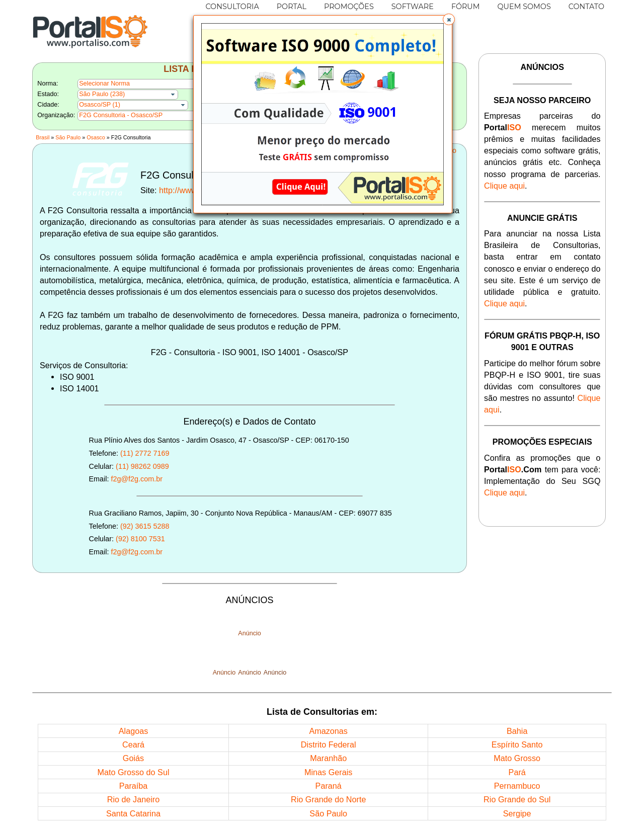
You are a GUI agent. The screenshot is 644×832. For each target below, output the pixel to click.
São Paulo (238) (102, 94)
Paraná (329, 786)
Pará (517, 772)
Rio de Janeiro (133, 799)
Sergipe (517, 813)
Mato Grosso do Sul (133, 772)
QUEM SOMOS (524, 7)
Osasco (96, 137)
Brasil (43, 137)
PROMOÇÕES (349, 7)
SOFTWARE (413, 7)
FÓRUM (466, 7)
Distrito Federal (329, 744)
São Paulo (68, 137)
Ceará (133, 744)
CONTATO (586, 7)
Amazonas (328, 731)
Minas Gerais (328, 772)
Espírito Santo (517, 744)
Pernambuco (517, 786)
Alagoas (134, 731)
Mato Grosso (517, 758)
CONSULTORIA (232, 7)
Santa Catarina (133, 813)
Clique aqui (504, 186)
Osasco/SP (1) (100, 105)
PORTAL (292, 7)
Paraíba (134, 786)
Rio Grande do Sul (517, 799)
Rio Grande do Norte (328, 799)
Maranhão (328, 758)
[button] (449, 20)
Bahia (517, 731)
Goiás (133, 758)
